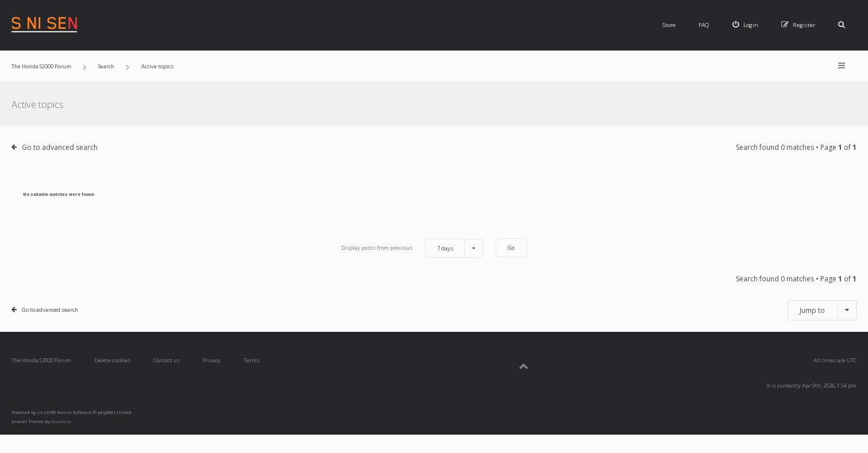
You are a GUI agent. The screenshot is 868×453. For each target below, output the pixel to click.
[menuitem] (745, 25)
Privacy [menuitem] (212, 360)
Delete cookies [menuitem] (112, 360)
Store (669, 25)
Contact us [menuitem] (167, 360)
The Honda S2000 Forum (41, 360)
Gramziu (61, 421)
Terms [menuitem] (252, 360)
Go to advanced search (60, 147)
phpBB (45, 412)
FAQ (704, 25)
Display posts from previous (412, 248)
